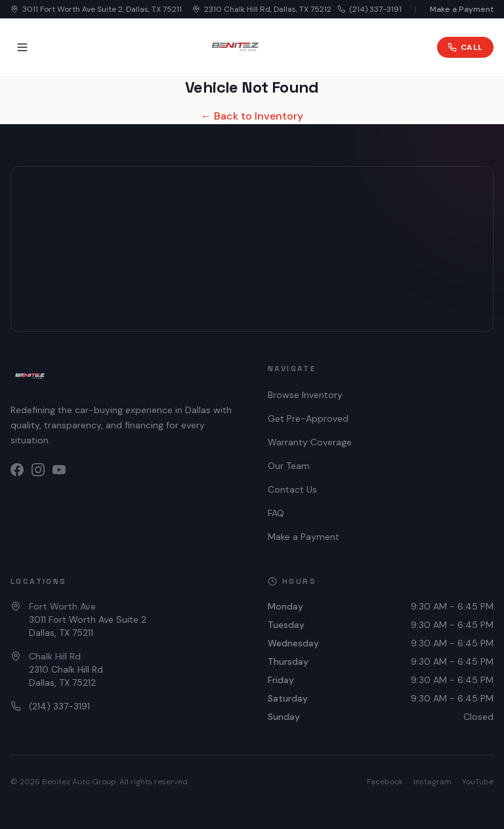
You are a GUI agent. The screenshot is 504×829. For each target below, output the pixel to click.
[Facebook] (17, 470)
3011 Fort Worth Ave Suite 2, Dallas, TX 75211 (96, 9)
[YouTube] (59, 470)
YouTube (478, 782)
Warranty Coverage (310, 442)
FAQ (276, 513)
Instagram (432, 782)
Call (465, 47)
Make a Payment (462, 9)
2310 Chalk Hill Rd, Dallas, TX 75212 (262, 9)
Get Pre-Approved (308, 418)
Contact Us (292, 489)
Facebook (385, 782)
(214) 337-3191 (369, 9)
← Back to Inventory (252, 116)
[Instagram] (38, 470)
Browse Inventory (305, 395)
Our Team (289, 466)
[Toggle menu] (22, 47)
